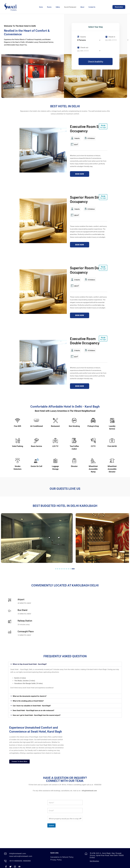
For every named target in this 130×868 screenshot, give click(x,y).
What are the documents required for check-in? (30, 696)
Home (41, 7)
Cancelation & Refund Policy (62, 857)
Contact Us (92, 7)
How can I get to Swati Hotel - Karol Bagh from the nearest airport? (37, 715)
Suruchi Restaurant (70, 7)
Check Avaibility (96, 62)
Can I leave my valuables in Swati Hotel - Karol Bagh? (32, 706)
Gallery (58, 7)
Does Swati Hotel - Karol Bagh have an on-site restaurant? (33, 710)
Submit (51, 825)
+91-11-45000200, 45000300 (20, 861)
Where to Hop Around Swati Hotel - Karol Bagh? (30, 664)
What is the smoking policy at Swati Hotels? (28, 701)
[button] (56, 569)
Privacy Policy (56, 860)
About (82, 7)
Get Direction (94, 861)
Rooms (49, 7)
